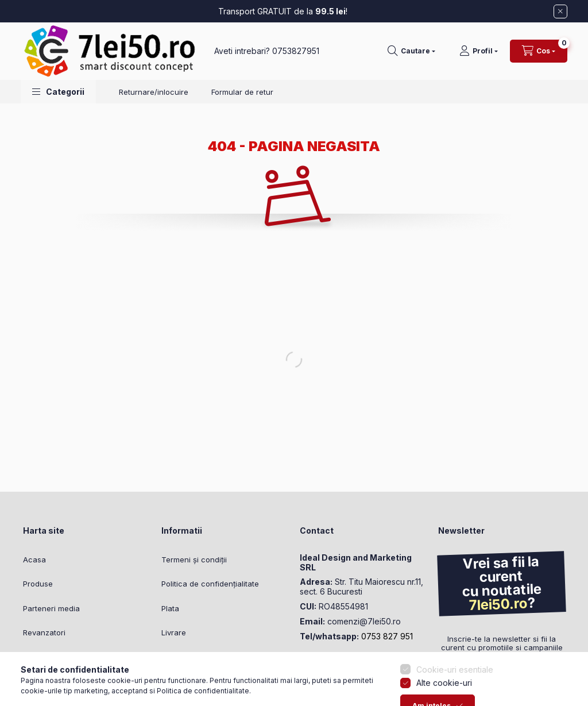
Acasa (34, 560)
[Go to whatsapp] (28, 673)
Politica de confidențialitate (210, 584)
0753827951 (296, 51)
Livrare (174, 632)
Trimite (464, 679)
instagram (326, 664)
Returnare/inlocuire (154, 92)
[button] (58, 92)
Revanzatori (44, 632)
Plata (170, 608)
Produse (38, 584)
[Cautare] (411, 51)
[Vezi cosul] (539, 51)
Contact (176, 657)
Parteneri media (51, 608)
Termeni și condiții (194, 560)
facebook (303, 664)
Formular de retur (242, 92)
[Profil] (479, 51)
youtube (349, 664)
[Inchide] (560, 11)
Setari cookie (185, 681)
